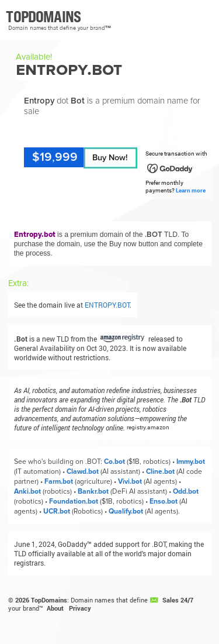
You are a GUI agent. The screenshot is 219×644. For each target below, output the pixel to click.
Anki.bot (27, 492)
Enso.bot (164, 502)
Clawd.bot (83, 472)
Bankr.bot (93, 492)
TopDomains (49, 600)
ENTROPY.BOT (107, 305)
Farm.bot (59, 482)
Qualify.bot (126, 512)
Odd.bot (186, 492)
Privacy (80, 608)
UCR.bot (57, 512)
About (55, 608)
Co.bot (114, 462)
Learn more (191, 190)
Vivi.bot (130, 482)
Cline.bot (160, 472)
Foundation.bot (74, 502)
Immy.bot (191, 462)
